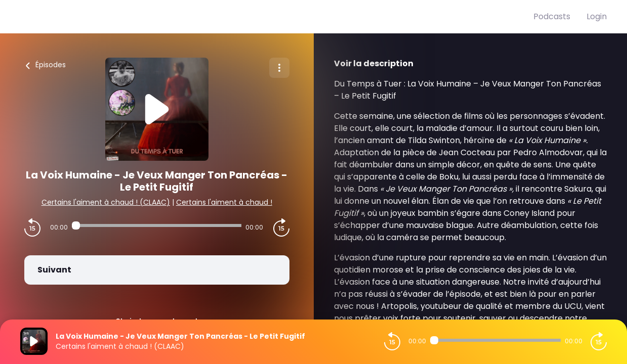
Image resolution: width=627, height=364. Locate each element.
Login (597, 16)
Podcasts (552, 16)
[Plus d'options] (279, 68)
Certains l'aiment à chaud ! (224, 202)
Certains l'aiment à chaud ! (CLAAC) (106, 202)
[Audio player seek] (157, 225)
